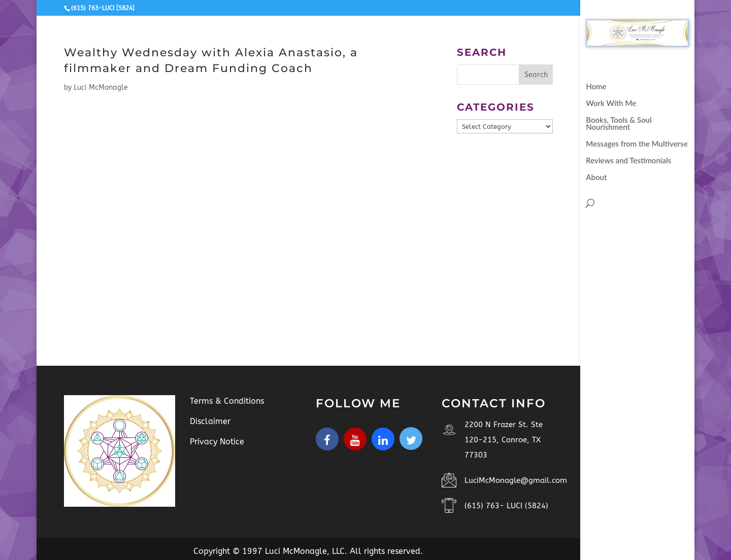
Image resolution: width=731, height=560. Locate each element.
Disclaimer (210, 421)
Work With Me (611, 103)
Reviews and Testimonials (628, 161)
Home (596, 87)
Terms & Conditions (227, 401)
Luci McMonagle (101, 87)
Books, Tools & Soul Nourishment (619, 124)
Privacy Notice (217, 442)
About (596, 178)
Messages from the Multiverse (637, 144)
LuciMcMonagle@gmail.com (516, 480)
